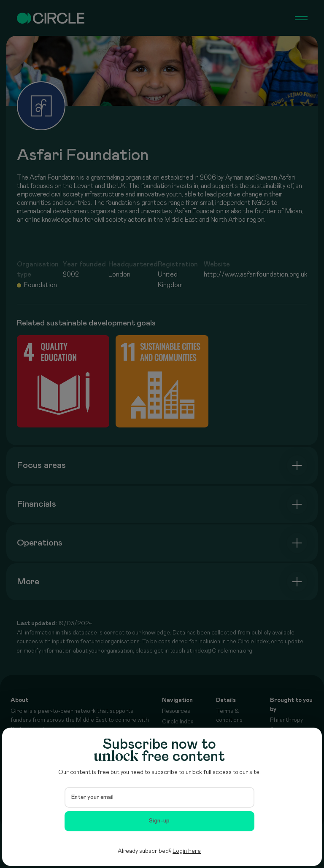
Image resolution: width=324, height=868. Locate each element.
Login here (187, 851)
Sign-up (159, 821)
